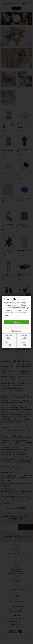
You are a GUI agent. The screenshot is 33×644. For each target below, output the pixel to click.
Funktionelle (9, 344)
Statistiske (24, 344)
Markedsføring (24, 337)
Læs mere (7, 315)
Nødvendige (9, 337)
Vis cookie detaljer (16, 331)
